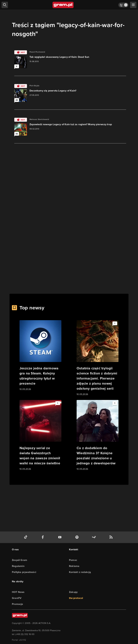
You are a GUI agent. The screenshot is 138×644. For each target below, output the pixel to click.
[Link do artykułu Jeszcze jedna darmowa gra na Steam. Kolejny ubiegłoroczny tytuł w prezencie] (40, 356)
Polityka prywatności (24, 572)
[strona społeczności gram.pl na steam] (95, 537)
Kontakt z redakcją (80, 572)
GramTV (17, 598)
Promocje (18, 604)
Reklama (74, 566)
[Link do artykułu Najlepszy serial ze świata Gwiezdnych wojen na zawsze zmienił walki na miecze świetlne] (40, 435)
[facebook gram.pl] (43, 537)
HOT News (18, 592)
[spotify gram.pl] (78, 537)
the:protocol (76, 598)
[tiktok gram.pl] (26, 537)
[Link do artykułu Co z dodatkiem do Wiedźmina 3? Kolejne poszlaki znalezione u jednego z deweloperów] (98, 435)
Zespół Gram (20, 560)
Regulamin (18, 566)
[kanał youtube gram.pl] (60, 537)
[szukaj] (5, 5)
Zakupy (73, 592)
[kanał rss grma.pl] (112, 537)
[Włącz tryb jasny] (123, 5)
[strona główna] (63, 5)
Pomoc (73, 560)
